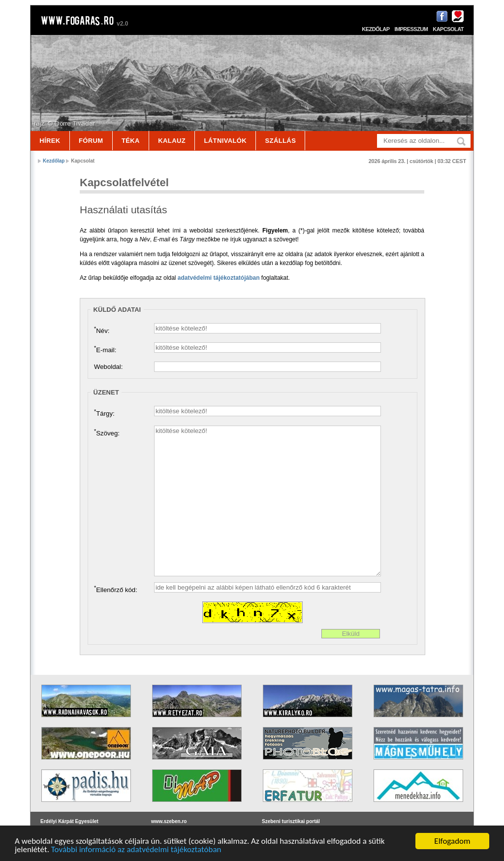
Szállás (281, 141)
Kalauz (172, 141)
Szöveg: (107, 432)
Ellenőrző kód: (116, 589)
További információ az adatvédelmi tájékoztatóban (136, 850)
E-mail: (105, 349)
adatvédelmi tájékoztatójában (219, 278)
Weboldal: (108, 367)
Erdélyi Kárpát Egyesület (69, 821)
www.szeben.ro (169, 821)
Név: (102, 330)
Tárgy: (104, 413)
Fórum (91, 141)
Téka (131, 141)
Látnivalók (225, 141)
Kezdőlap (376, 29)
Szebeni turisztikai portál (291, 821)
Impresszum (411, 29)
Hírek (50, 141)
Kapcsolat (448, 29)
